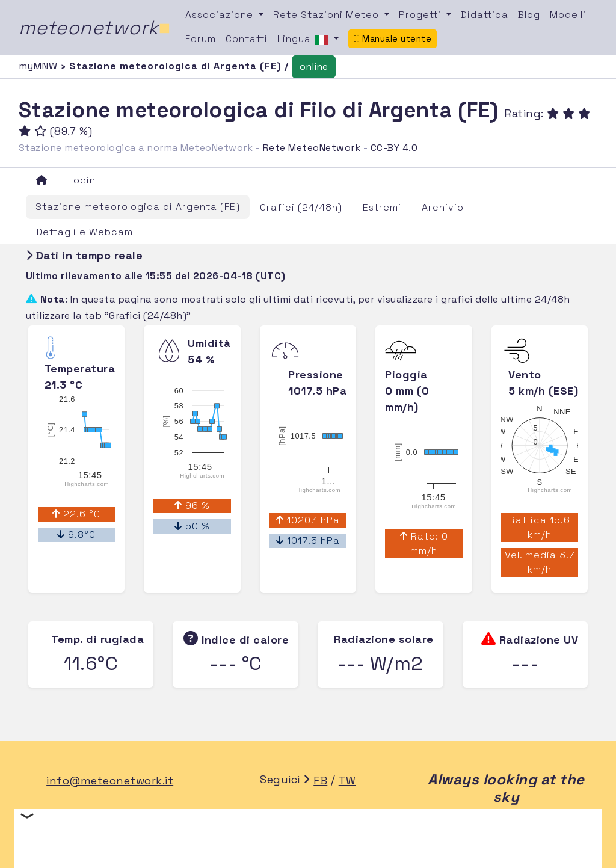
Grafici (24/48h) (301, 207)
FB (320, 780)
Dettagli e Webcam (85, 232)
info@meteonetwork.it (110, 780)
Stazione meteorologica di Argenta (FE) (138, 207)
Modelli (568, 15)
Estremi (382, 207)
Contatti (247, 39)
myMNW (40, 66)
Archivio (443, 207)
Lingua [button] (304, 40)
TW (347, 780)
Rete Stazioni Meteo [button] (328, 15)
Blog (529, 15)
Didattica (485, 15)
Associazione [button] (221, 15)
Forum (201, 39)
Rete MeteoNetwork (312, 148)
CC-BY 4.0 (394, 148)
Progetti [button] (421, 15)
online (314, 66)
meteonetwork (95, 28)
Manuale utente (393, 38)
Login (82, 180)
